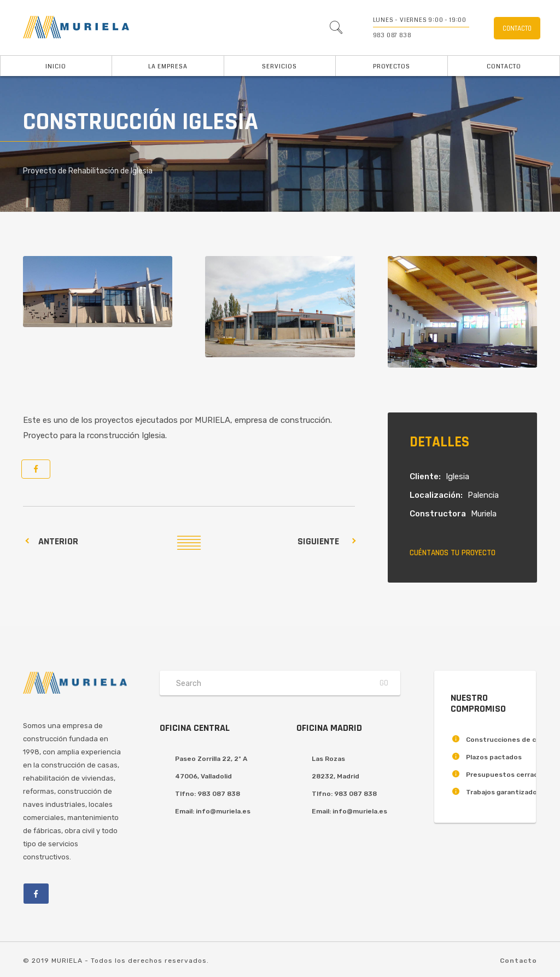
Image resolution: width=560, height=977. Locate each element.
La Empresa (168, 66)
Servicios (279, 66)
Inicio (56, 66)
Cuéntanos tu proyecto (453, 553)
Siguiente (318, 541)
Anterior (58, 541)
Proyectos (392, 66)
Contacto (504, 66)
